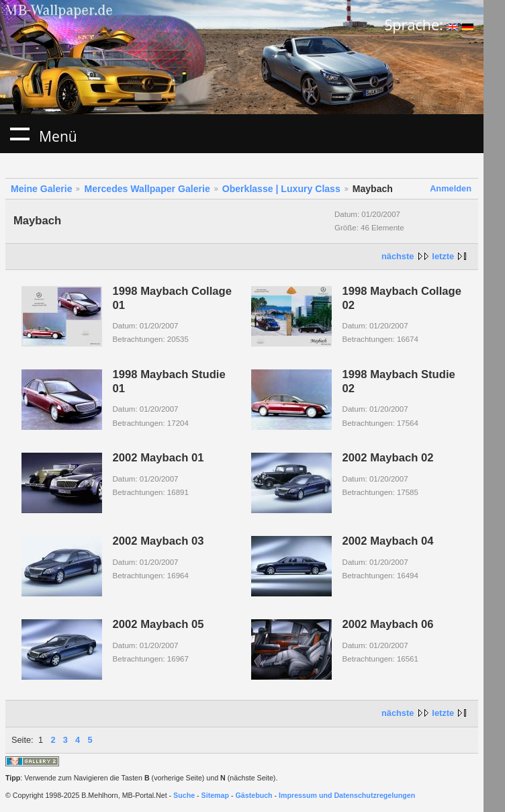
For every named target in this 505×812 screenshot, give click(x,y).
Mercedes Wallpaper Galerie (147, 189)
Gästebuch (254, 795)
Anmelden (451, 188)
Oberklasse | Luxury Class (281, 189)
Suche (184, 795)
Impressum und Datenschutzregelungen (347, 795)
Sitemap (215, 795)
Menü (19, 134)
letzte (443, 256)
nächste (398, 256)
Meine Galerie (42, 189)
